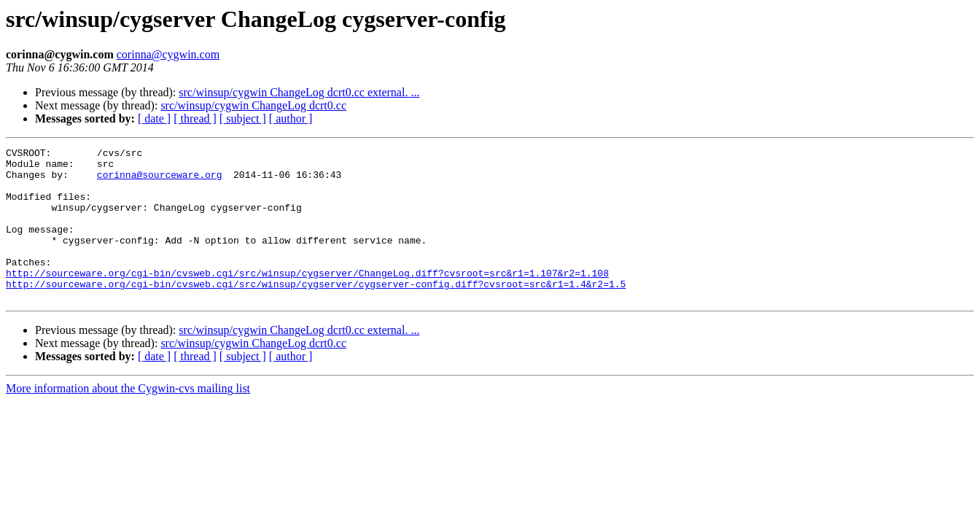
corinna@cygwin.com (168, 54)
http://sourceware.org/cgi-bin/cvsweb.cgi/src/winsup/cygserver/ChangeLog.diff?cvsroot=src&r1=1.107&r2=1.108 (307, 299)
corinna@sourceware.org (160, 181)
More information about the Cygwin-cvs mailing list (128, 419)
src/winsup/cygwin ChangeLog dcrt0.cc (253, 105)
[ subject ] (243, 118)
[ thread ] (195, 118)
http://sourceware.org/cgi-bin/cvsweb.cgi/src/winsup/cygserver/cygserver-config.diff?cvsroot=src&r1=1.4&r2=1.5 (316, 312)
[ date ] (154, 118)
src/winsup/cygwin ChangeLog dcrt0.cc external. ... (299, 92)
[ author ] (291, 118)
